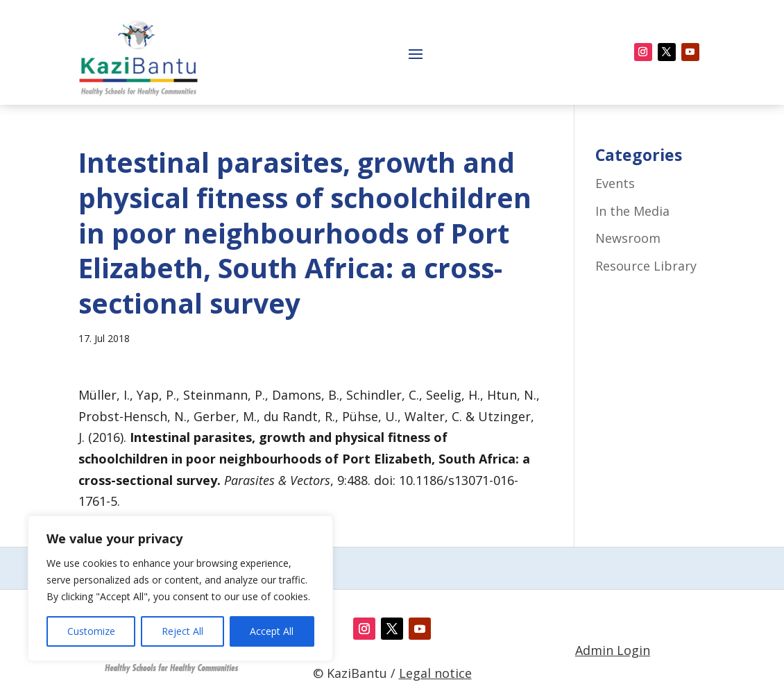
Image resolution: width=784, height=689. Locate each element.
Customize (91, 631)
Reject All (182, 631)
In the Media (632, 211)
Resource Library (646, 266)
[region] (180, 588)
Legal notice (435, 673)
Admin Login (613, 650)
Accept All (272, 631)
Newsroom (628, 238)
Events (615, 183)
